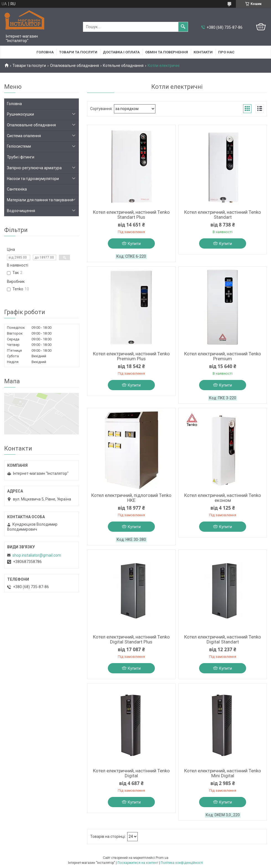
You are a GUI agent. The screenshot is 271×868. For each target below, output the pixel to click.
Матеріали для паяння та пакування (40, 200)
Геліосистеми (19, 146)
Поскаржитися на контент (138, 863)
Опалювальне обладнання (75, 66)
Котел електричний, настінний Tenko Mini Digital (223, 773)
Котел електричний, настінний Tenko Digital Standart (223, 639)
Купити (134, 244)
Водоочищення (21, 211)
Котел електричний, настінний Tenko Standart (223, 215)
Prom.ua (162, 858)
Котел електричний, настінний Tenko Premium (223, 356)
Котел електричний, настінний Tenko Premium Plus (131, 356)
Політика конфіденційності (182, 863)
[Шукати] (183, 27)
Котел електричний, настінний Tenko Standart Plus (131, 215)
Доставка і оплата (121, 52)
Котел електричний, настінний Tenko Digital (131, 773)
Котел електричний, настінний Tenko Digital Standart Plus (131, 639)
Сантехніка (17, 189)
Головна (45, 52)
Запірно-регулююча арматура (34, 168)
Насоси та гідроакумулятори (33, 179)
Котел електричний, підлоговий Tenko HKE (131, 498)
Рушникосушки (20, 114)
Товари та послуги (78, 52)
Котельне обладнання (123, 66)
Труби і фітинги (21, 157)
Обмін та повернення (167, 52)
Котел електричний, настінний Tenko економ (223, 498)
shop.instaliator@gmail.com (37, 555)
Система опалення (24, 136)
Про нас (226, 52)
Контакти (203, 52)
